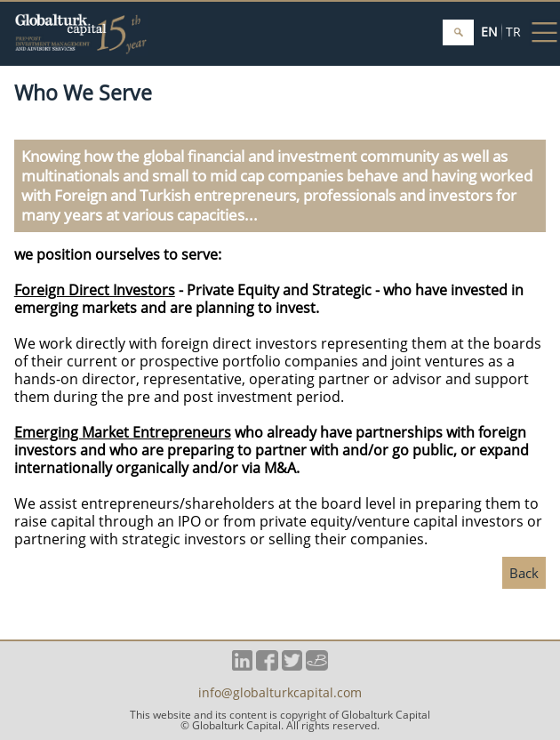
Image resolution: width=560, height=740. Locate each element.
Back (524, 573)
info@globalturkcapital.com (280, 694)
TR (513, 32)
